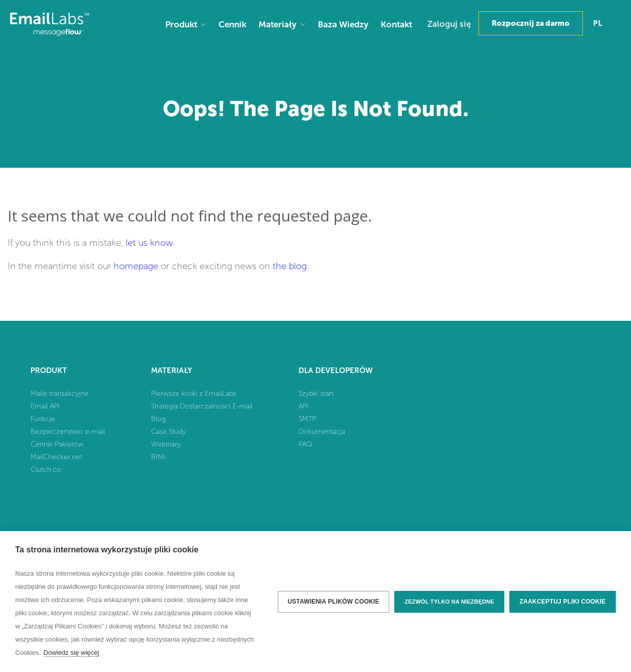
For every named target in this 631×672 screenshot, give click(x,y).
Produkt (181, 24)
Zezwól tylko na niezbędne (449, 602)
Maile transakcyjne (60, 394)
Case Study (169, 432)
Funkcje (43, 419)
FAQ (305, 444)
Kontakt (396, 24)
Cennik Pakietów (57, 444)
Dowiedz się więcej (71, 652)
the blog (290, 266)
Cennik (232, 24)
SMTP (307, 419)
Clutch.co (46, 470)
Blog (158, 419)
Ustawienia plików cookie (334, 602)
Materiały (277, 24)
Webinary (166, 444)
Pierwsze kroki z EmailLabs (194, 394)
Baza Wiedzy (343, 24)
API (304, 406)
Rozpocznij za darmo (531, 23)
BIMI (158, 457)
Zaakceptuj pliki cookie (563, 602)
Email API (45, 406)
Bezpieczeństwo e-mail (68, 432)
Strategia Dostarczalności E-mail (202, 406)
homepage (136, 266)
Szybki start (316, 394)
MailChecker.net (56, 457)
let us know (149, 243)
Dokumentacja (322, 432)
